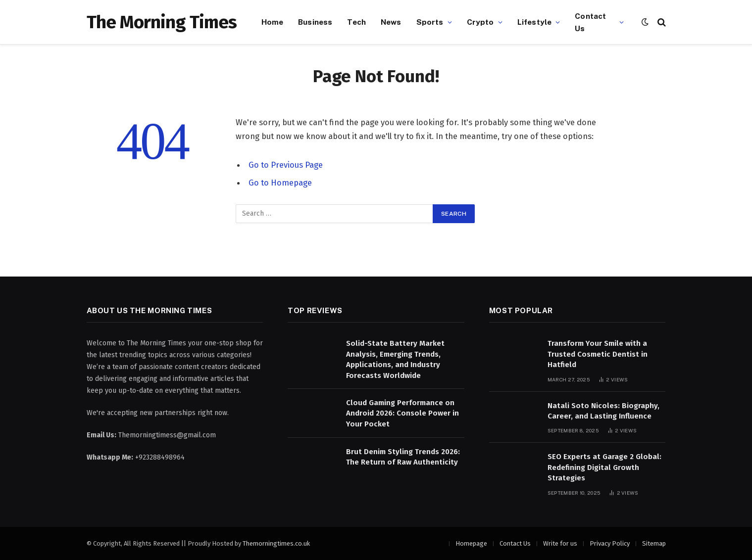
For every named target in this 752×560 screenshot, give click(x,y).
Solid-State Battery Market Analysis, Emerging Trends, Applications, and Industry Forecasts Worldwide (395, 359)
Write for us (560, 543)
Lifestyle (534, 22)
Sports (430, 22)
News (391, 22)
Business (315, 22)
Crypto (480, 22)
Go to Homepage (280, 183)
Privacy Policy (610, 543)
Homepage (471, 543)
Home (273, 22)
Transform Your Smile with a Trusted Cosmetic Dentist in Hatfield (598, 354)
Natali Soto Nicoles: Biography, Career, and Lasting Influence (603, 411)
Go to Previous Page (286, 165)
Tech (356, 22)
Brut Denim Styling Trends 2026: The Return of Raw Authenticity (403, 457)
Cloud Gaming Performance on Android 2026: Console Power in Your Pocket (402, 413)
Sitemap (654, 543)
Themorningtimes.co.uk (276, 543)
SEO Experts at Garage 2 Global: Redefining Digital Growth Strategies (604, 467)
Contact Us (590, 22)
